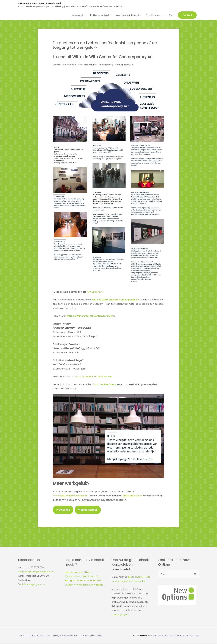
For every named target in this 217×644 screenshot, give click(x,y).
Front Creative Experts (105, 384)
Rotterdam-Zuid (99, 15)
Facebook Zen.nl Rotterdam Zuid (83, 577)
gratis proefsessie (134, 496)
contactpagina (120, 615)
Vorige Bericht (59, 535)
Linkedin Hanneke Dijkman (79, 573)
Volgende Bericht (156, 535)
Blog (171, 15)
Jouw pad (77, 15)
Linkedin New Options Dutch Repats (85, 585)
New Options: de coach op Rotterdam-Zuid (41, 3)
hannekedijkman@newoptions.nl (71, 496)
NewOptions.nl (95, 292)
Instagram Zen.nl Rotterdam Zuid (83, 581)
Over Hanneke (153, 15)
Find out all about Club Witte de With (93, 376)
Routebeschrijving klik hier (32, 585)
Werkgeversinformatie (129, 15)
